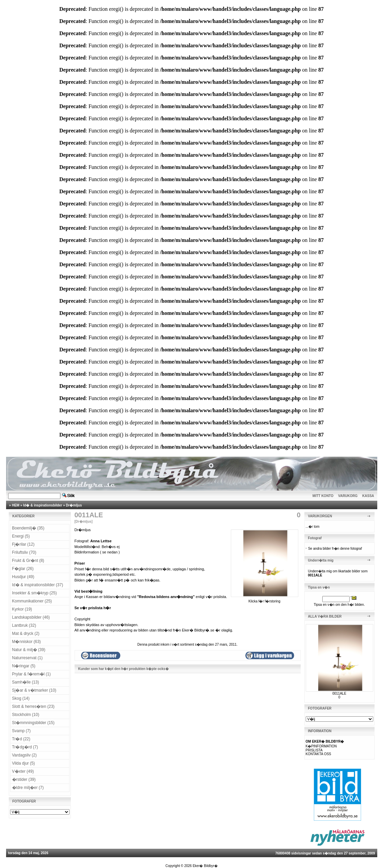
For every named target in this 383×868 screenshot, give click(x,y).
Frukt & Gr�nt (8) (28, 561)
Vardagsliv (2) (24, 755)
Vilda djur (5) (24, 763)
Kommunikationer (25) (32, 601)
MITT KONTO (323, 496)
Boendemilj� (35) (28, 528)
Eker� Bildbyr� (205, 866)
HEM (16, 505)
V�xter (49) (23, 771)
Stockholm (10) (26, 715)
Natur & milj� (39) (29, 650)
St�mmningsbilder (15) (33, 723)
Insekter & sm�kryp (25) (35, 593)
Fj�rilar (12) (23, 544)
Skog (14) (21, 698)
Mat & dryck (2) (26, 634)
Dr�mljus (74, 505)
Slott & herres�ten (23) (33, 706)
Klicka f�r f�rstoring (265, 599)
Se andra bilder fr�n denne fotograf (335, 549)
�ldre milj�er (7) (28, 788)
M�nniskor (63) (26, 642)
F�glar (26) (23, 569)
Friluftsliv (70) (24, 552)
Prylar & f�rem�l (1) (32, 674)
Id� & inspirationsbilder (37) (38, 585)
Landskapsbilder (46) (31, 617)
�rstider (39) (24, 779)
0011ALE (339, 693)
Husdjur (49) (23, 577)
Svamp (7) (21, 731)
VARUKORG (348, 496)
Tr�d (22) (21, 739)
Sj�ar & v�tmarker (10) (34, 690)
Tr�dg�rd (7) (25, 747)
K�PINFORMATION (321, 746)
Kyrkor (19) (22, 609)
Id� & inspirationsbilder (43, 505)
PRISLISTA (314, 750)
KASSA (368, 496)
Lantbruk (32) (24, 625)
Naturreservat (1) (28, 658)
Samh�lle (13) (26, 682)
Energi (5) (21, 536)
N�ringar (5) (24, 666)
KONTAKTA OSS (319, 754)
